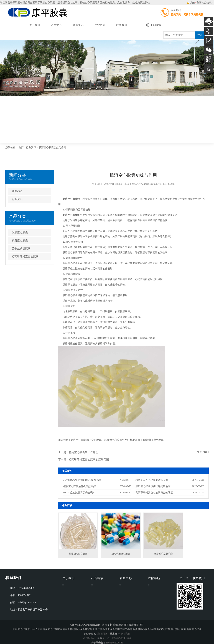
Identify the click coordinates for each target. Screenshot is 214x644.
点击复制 (107, 625)
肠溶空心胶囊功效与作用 (52, 147)
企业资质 (100, 25)
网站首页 (13, 25)
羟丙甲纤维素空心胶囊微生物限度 (154, 493)
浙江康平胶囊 (156, 440)
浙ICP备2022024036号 (119, 638)
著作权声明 (89, 638)
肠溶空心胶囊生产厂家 (119, 440)
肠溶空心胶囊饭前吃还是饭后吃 (153, 486)
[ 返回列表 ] (202, 452)
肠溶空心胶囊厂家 (96, 440)
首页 (21, 147)
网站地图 (153, 603)
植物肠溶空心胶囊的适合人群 (152, 480)
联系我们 (122, 25)
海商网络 (102, 634)
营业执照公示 (70, 592)
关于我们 (35, 25)
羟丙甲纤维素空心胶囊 (25, 257)
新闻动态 (17, 191)
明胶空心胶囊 (20, 232)
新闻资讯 (78, 25)
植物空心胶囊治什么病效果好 (80, 486)
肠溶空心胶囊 (47, 3)
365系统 (125, 634)
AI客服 (209, 21)
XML (151, 608)
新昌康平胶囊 (140, 440)
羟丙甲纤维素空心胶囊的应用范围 (89, 459)
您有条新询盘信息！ (200, 3)
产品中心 (56, 25)
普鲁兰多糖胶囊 (21, 248)
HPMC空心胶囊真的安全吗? (79, 493)
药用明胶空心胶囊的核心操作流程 (82, 480)
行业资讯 (31, 147)
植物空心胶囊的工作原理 (84, 452)
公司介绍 (67, 587)
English (156, 25)
